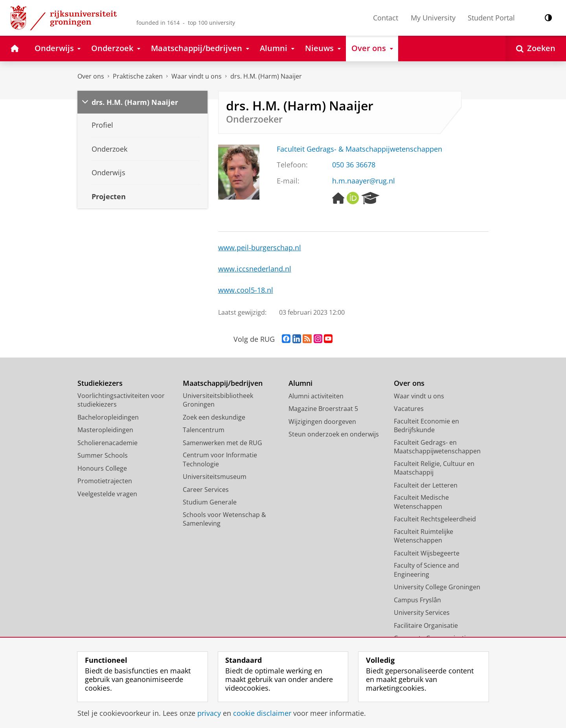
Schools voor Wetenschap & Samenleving (224, 519)
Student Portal (491, 18)
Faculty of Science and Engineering (426, 570)
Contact (386, 18)
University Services (422, 612)
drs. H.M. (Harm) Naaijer (266, 76)
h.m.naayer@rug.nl (364, 181)
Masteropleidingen (105, 430)
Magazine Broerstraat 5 (323, 409)
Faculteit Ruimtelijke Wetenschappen (424, 536)
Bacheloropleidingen (108, 417)
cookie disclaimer (262, 713)
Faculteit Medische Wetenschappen (421, 502)
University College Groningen (437, 587)
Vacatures (409, 409)
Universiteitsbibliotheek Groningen (218, 400)
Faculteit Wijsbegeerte (427, 553)
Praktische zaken (138, 76)
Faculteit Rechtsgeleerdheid (435, 519)
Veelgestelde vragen (107, 494)
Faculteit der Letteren (426, 485)
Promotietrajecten (105, 481)
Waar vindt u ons (197, 76)
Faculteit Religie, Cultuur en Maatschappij (434, 468)
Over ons (91, 76)
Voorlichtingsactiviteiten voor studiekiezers (121, 400)
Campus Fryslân (417, 600)
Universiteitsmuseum (215, 477)
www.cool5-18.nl (246, 290)
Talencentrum (204, 430)
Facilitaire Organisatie (426, 625)
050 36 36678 (354, 165)
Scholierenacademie (108, 443)
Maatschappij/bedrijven (223, 383)
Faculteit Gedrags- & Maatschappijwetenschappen (359, 149)
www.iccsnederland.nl (255, 269)
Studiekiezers (100, 383)
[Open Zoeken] (536, 49)
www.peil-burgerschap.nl (260, 248)
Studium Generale (210, 502)
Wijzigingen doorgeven (322, 422)
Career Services (206, 490)
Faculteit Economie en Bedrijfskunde (426, 426)
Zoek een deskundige (214, 417)
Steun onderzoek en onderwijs (334, 434)
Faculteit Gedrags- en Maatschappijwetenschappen (437, 447)
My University (433, 18)
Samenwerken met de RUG (222, 443)
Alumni (300, 383)
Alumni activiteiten (316, 396)
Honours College (102, 468)
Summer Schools (103, 455)
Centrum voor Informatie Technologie (220, 459)
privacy (209, 713)
